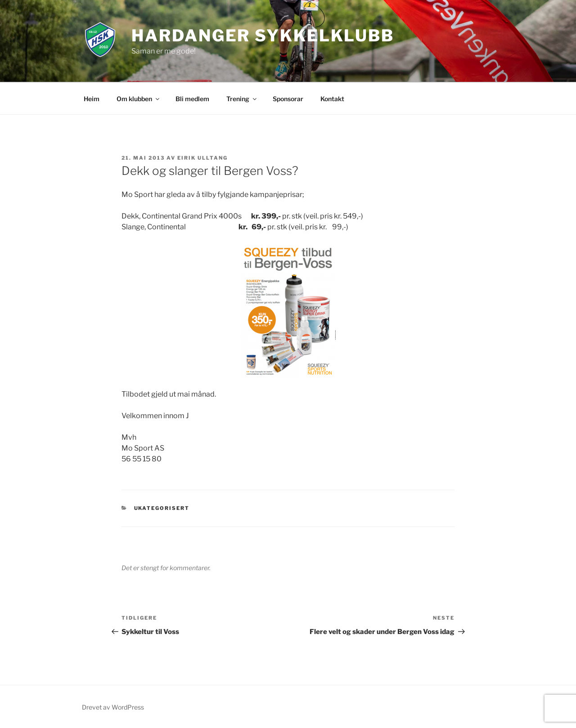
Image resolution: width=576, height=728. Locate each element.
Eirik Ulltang (202, 158)
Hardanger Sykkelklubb (263, 36)
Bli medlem (192, 99)
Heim (92, 99)
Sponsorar (288, 99)
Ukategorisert (162, 508)
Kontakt (332, 99)
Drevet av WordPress (113, 707)
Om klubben (139, 99)
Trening (242, 99)
